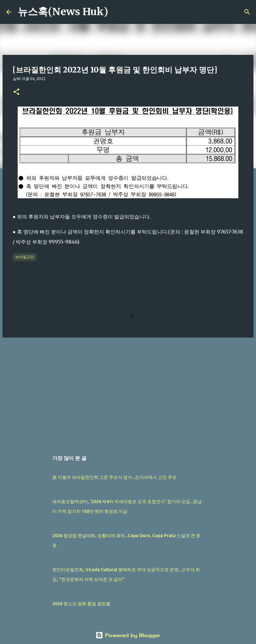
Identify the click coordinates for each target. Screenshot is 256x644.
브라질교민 (25, 257)
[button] (16, 92)
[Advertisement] (128, 391)
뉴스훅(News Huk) (63, 12)
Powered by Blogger (128, 635)
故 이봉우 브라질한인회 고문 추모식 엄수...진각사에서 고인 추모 (114, 477)
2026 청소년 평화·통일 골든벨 (81, 604)
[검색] (117, 12)
